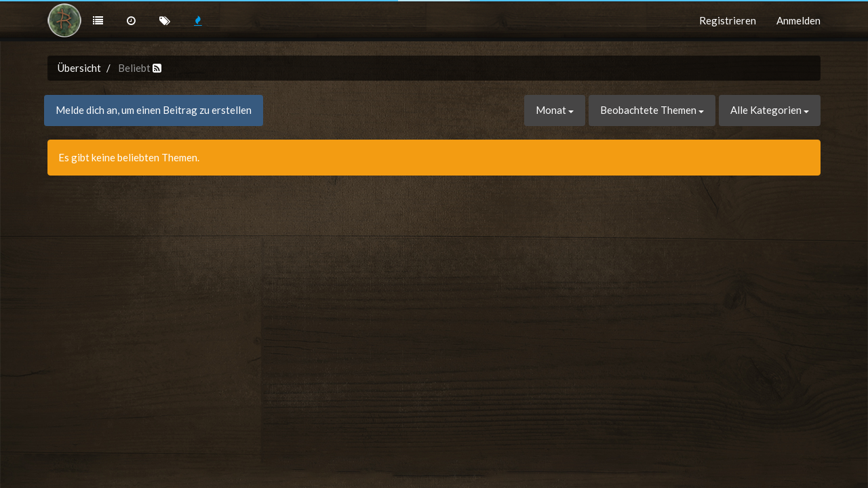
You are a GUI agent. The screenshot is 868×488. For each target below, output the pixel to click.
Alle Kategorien (770, 110)
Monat (555, 110)
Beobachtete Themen (652, 110)
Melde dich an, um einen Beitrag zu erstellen (154, 110)
